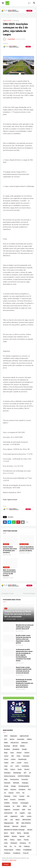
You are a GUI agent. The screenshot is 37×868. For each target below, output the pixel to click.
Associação (21, 739)
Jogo (29, 813)
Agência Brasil (24, 736)
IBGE (18, 806)
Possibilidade (27, 850)
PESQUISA (14, 843)
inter (29, 810)
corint (17, 766)
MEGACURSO (27, 820)
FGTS (18, 793)
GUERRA (7, 803)
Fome (15, 796)
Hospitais (7, 806)
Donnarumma (15, 779)
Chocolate (26, 756)
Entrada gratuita (24, 786)
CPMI (6, 769)
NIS (28, 836)
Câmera (27, 753)
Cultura (13, 769)
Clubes (6, 763)
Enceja (6, 786)
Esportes (13, 789)
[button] (3, 3)
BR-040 (15, 746)
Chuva (6, 759)
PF (30, 843)
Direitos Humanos (10, 776)
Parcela (26, 840)
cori (11, 766)
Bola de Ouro (15, 743)
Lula (11, 820)
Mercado (7, 826)
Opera (19, 840)
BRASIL (23, 746)
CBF (13, 756)
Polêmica (27, 846)
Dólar (6, 779)
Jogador (22, 813)
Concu (26, 763)
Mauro (18, 820)
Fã (5, 793)
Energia (13, 786)
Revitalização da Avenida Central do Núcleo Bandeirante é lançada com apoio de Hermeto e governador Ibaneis (24, 683)
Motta (19, 833)
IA (13, 806)
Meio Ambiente (26, 823)
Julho (22, 816)
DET (25, 773)
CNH (13, 763)
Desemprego (17, 773)
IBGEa (25, 806)
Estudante (22, 789)
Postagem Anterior (8, 593)
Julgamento (14, 816)
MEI (17, 823)
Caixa (12, 753)
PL (15, 846)
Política (18, 850)
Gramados (22, 800)
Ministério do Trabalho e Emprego (14, 830)
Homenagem (24, 803)
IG (30, 806)
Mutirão (14, 836)
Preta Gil (26, 853)
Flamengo (7, 796)
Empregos (25, 783)
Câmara (19, 753)
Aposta (12, 739)
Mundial (26, 833)
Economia (25, 779)
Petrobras (23, 843)
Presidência (17, 853)
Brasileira (7, 749)
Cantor (6, 756)
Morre (6, 833)
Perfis (6, 843)
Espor (6, 789)
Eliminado (16, 783)
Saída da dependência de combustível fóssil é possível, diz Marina (27, 549)
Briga (6, 753)
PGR (6, 846)
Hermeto (15, 803)
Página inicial (7, 21)
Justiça (29, 816)
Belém (6, 743)
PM (20, 846)
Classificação (22, 759)
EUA (29, 789)
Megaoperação (9, 823)
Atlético (29, 739)
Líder (6, 820)
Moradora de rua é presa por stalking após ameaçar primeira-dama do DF (25, 627)
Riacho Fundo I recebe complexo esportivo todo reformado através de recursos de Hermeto (24, 670)
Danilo (20, 769)
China (18, 756)
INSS (24, 810)
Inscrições (16, 21)
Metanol (23, 826)
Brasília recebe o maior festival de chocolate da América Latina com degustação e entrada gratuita (23, 639)
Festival (11, 793)
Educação (7, 783)
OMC (6, 840)
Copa (6, 766)
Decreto (27, 769)
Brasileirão (16, 749)
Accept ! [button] (6, 864)
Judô (6, 816)
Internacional (8, 813)
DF (30, 773)
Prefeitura (7, 853)
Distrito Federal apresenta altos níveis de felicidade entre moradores (10, 550)
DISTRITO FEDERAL (24, 776)
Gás (28, 796)
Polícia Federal (9, 850)
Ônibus (12, 840)
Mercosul (15, 826)
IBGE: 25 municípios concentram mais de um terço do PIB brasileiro (9, 573)
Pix (11, 846)
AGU (6, 739)
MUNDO (7, 836)
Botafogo (7, 746)
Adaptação (14, 736)
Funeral (22, 796)
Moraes (30, 830)
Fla (23, 793)
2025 (6, 736)
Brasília (24, 749)
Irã (16, 813)
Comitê (19, 763)
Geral (6, 800)
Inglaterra (7, 810)
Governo (13, 800)
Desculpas (7, 773)
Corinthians (25, 766)
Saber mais (13, 860)
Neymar (22, 836)
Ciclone (13, 759)
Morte (12, 833)
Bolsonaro (25, 743)
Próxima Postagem (29, 593)
